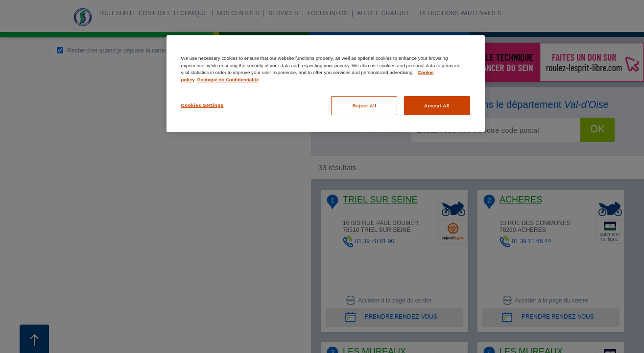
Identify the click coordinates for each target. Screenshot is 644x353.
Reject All (364, 106)
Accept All (437, 106)
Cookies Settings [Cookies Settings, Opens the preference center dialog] (203, 105)
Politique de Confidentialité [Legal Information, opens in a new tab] (228, 80)
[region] (326, 84)
